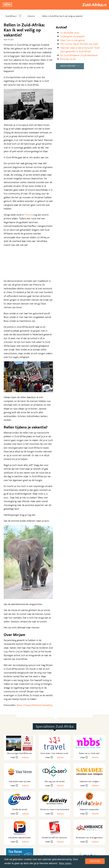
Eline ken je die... (69, 59)
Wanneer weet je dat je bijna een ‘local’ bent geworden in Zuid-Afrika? (80, 50)
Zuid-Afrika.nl (11, 16)
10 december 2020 (70, 33)
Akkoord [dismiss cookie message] (95, 861)
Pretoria (29, 215)
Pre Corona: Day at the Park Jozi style (79, 44)
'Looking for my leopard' (73, 36)
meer (14, 757)
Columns (31, 16)
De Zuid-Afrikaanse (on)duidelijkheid (79, 55)
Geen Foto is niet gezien (73, 40)
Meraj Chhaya (23, 705)
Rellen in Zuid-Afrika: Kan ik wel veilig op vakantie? (63, 16)
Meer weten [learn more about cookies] (65, 863)
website (25, 757)
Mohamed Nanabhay (42, 705)
